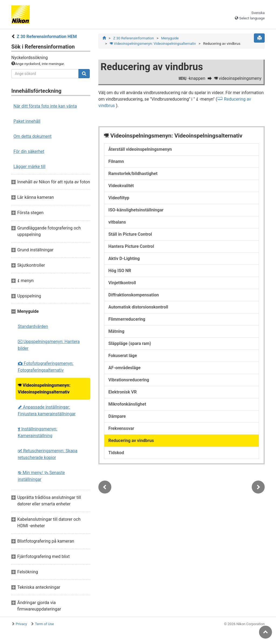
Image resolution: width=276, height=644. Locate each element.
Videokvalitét (121, 186)
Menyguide (170, 38)
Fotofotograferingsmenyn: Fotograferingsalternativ (46, 367)
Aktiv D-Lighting (124, 258)
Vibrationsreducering (129, 380)
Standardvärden (33, 326)
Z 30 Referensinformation (134, 38)
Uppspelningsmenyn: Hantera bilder (49, 345)
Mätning (116, 331)
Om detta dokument (32, 136)
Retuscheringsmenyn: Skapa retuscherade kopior (48, 454)
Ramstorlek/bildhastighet (133, 174)
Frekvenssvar (121, 428)
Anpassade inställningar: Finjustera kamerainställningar (47, 410)
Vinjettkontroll (122, 283)
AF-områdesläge (124, 368)
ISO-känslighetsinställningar (136, 210)
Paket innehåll (27, 121)
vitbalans (117, 222)
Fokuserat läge (123, 356)
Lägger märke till (30, 167)
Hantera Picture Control (131, 246)
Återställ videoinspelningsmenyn (140, 149)
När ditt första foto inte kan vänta (45, 106)
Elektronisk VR (123, 392)
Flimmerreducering (127, 319)
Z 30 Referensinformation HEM (47, 37)
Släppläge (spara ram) (130, 343)
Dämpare (117, 416)
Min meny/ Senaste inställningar (41, 476)
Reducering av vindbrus (131, 441)
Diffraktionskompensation (134, 295)
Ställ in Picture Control (130, 234)
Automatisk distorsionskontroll (138, 307)
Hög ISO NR (120, 271)
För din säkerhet (29, 151)
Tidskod (116, 453)
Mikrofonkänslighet (127, 404)
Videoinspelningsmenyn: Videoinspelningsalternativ (44, 389)
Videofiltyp (119, 198)
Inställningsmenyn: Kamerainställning (38, 432)
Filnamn (116, 161)
